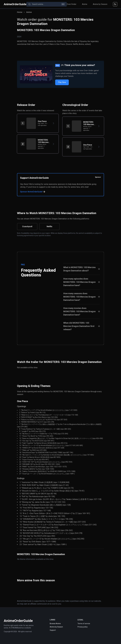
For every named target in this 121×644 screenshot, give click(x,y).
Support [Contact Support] (53, 630)
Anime (85, 4)
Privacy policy (83, 627)
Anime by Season (100, 4)
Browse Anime (55, 624)
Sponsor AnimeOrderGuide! (33, 192)
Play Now (62, 82)
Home (20, 12)
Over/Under (72, 4)
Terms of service (84, 624)
